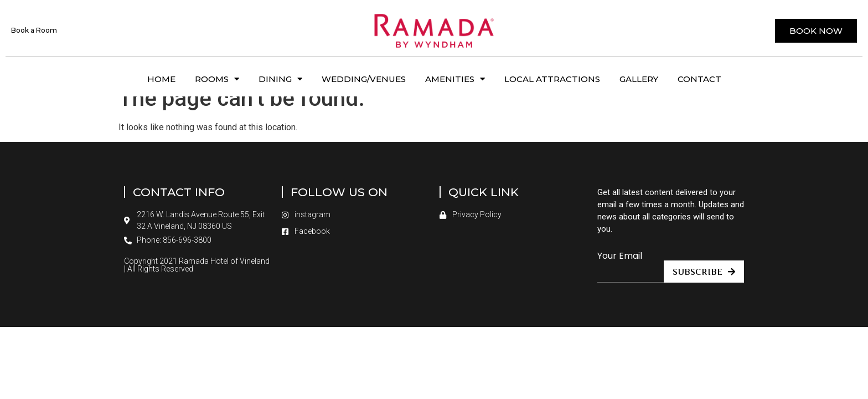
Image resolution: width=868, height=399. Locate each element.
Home (161, 79)
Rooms (217, 79)
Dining (280, 79)
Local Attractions (552, 79)
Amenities (455, 79)
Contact (699, 79)
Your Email (620, 272)
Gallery (639, 79)
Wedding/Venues (364, 79)
